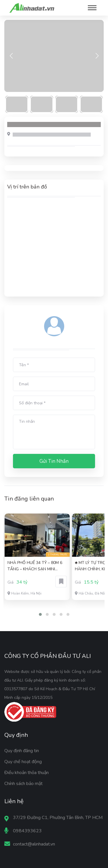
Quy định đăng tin (22, 751)
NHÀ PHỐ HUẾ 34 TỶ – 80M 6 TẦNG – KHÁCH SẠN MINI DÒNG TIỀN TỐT (35, 566)
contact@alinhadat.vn (34, 844)
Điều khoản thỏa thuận (26, 773)
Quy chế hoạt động (23, 762)
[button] (40, 614)
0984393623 (27, 831)
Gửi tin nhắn (54, 461)
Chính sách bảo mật (23, 784)
